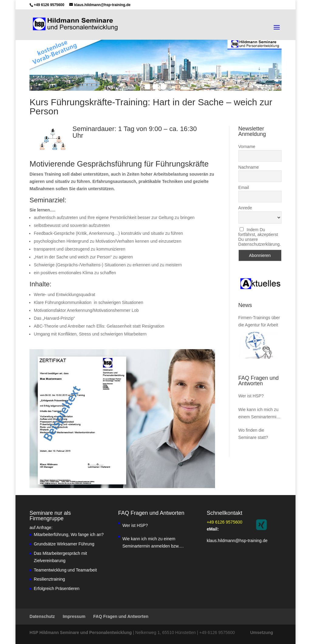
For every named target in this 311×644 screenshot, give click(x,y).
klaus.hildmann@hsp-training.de (237, 541)
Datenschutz (42, 616)
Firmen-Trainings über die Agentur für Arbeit (259, 321)
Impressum (74, 616)
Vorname (247, 147)
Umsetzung (262, 632)
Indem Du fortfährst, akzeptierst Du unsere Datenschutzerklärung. (260, 237)
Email (244, 187)
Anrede (245, 208)
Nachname (249, 167)
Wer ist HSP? (251, 396)
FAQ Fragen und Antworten (259, 381)
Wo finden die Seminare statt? (253, 434)
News (245, 305)
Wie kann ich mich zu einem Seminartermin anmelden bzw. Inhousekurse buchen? (260, 414)
